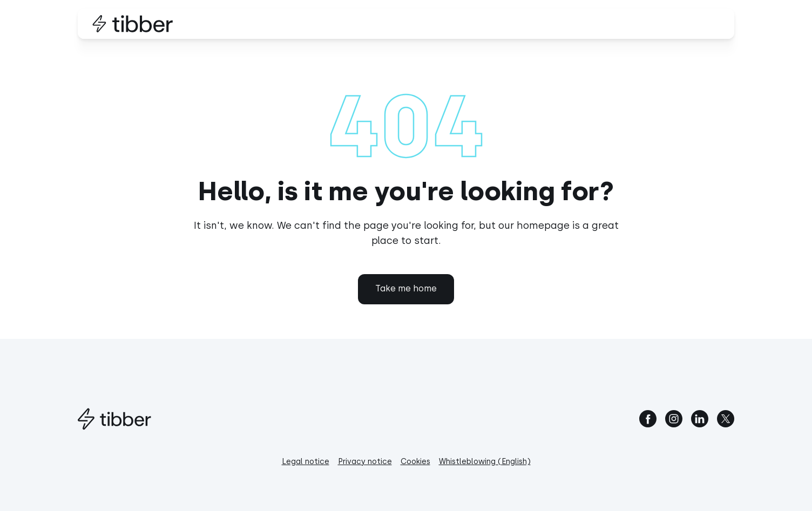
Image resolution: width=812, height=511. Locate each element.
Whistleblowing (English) (485, 462)
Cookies (415, 462)
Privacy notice (365, 462)
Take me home (406, 288)
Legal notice (306, 462)
